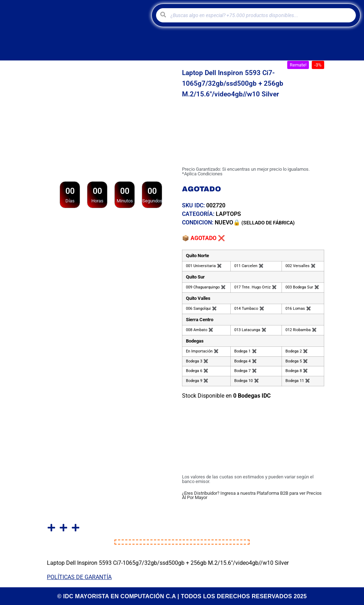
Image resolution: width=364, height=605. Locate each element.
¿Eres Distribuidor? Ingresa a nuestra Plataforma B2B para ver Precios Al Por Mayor (252, 495)
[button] (298, 65)
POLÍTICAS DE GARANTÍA (79, 577)
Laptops (228, 214)
